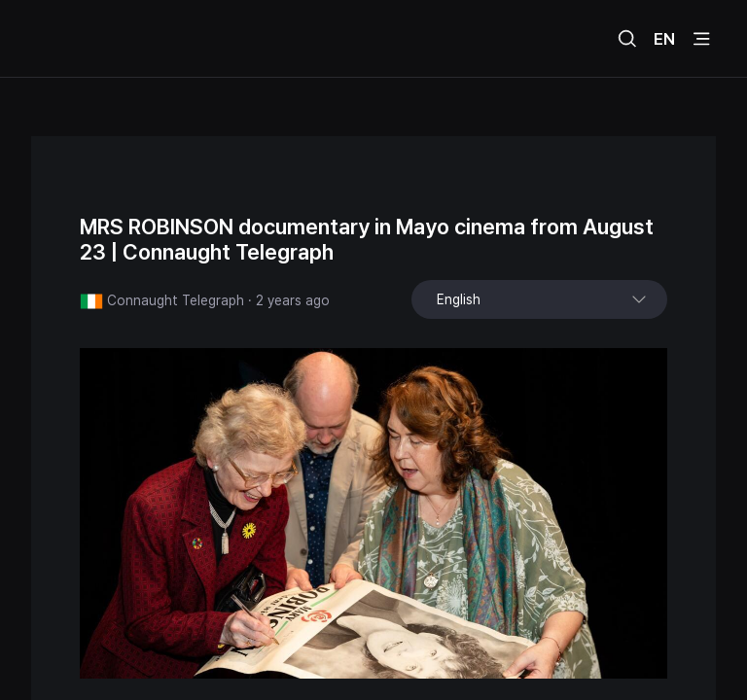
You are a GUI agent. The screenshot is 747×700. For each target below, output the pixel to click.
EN (664, 39)
